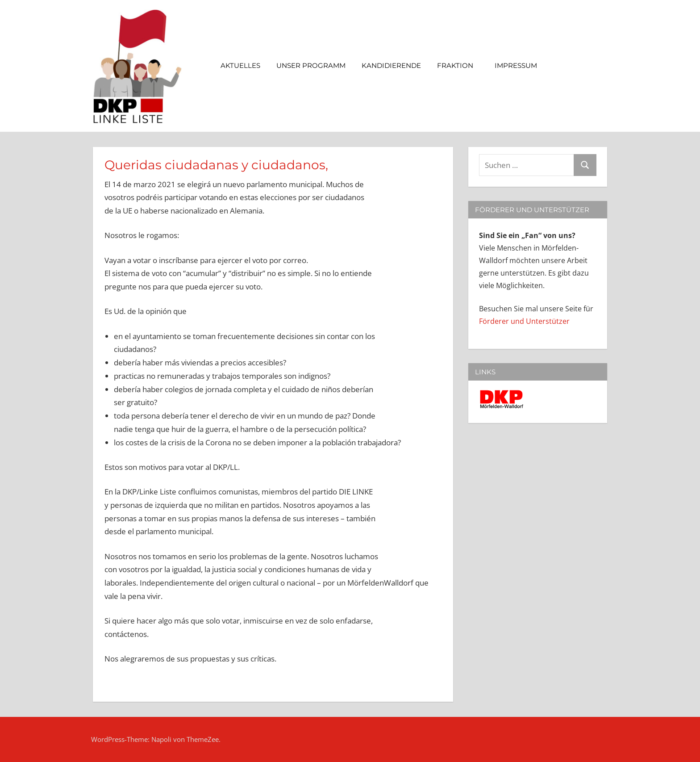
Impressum (520, 65)
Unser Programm (311, 65)
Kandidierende (391, 65)
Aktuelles (240, 65)
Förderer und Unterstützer (524, 321)
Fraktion (460, 65)
